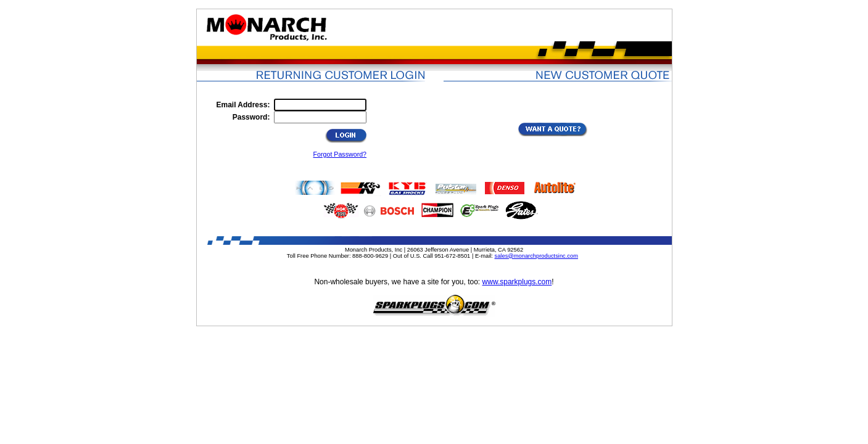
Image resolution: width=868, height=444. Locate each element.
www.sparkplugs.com (517, 282)
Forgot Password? (340, 154)
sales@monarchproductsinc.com (536, 256)
